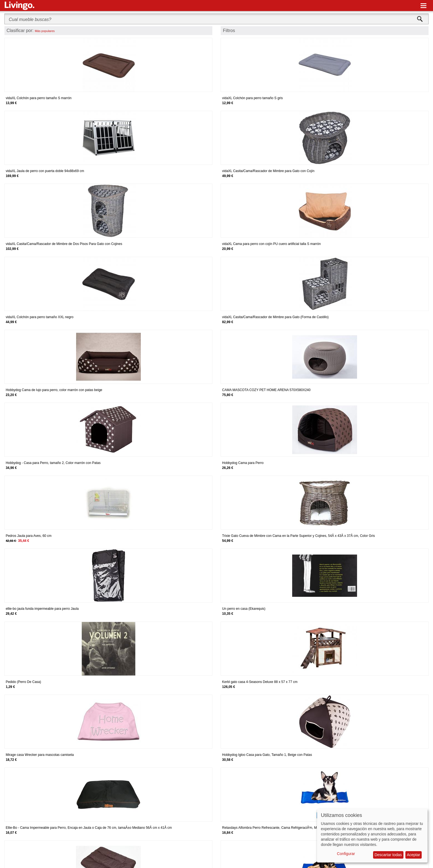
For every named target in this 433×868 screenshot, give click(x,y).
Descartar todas (388, 855)
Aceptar (413, 855)
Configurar (346, 854)
